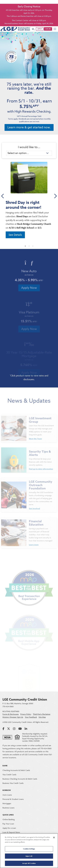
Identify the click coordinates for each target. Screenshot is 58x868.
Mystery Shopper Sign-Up (13, 717)
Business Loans (8, 808)
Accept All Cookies (29, 863)
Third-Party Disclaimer (42, 714)
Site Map (42, 717)
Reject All (29, 856)
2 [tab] (29, 248)
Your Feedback (31, 717)
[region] (29, 851)
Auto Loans (7, 795)
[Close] (54, 837)
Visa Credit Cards (9, 775)
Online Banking (9, 819)
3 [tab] (33, 248)
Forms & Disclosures (11, 714)
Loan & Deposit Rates (11, 832)
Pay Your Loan (8, 824)
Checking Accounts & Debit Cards (16, 770)
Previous (3, 196)
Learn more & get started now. (29, 127)
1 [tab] (25, 248)
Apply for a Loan (9, 828)
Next (55, 196)
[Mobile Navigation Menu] (55, 29)
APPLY (40, 29)
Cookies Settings (29, 849)
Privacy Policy (26, 714)
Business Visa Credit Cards (13, 783)
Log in (48, 29)
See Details (15, 235)
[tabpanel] (29, 201)
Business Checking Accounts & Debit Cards (20, 779)
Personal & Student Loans (13, 799)
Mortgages (7, 803)
